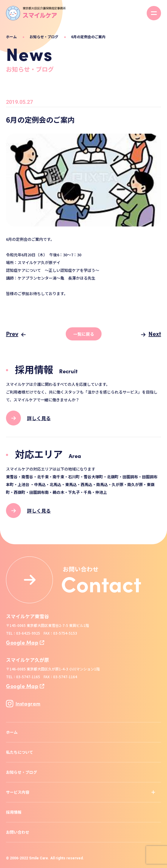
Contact (101, 583)
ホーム (11, 37)
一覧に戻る (84, 334)
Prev (12, 333)
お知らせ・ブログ (44, 37)
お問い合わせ (18, 832)
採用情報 (14, 812)
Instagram (23, 704)
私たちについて (20, 752)
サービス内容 (18, 792)
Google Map (22, 642)
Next (155, 333)
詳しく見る (39, 418)
